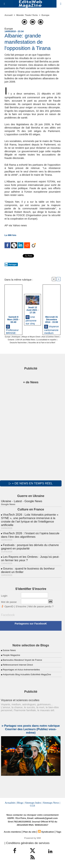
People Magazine (11, 655)
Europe (45, 15)
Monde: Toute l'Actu (27, 15)
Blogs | (21, 803)
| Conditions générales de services (27, 843)
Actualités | (11, 803)
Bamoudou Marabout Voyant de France (22, 660)
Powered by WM (32, 838)
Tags (59, 832)
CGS (32, 806)
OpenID (9, 606)
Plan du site (30, 832)
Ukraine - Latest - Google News (22, 501)
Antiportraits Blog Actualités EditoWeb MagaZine (27, 674)
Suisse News (9, 650)
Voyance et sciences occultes (20, 700)
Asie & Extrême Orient (50, 337)
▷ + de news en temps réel (31, 483)
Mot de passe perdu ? (41, 606)
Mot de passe (9, 602)
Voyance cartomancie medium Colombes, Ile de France (51, 329)
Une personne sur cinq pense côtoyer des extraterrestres (32, 320)
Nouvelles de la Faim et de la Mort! (42, 343)
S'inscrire (21, 606)
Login (4, 596)
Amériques (16, 337)
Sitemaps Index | (34, 803)
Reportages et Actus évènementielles (21, 670)
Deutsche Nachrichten (18, 343)
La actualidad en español (46, 340)
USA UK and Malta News (26, 340)
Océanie (11, 340)
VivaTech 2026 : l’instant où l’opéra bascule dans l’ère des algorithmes (30, 535)
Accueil (8, 15)
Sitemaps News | (52, 803)
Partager (11, 264)
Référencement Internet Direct (18, 665)
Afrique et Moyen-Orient (31, 337)
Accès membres (12, 832)
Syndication (48, 832)
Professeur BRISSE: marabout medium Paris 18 (12, 329)
